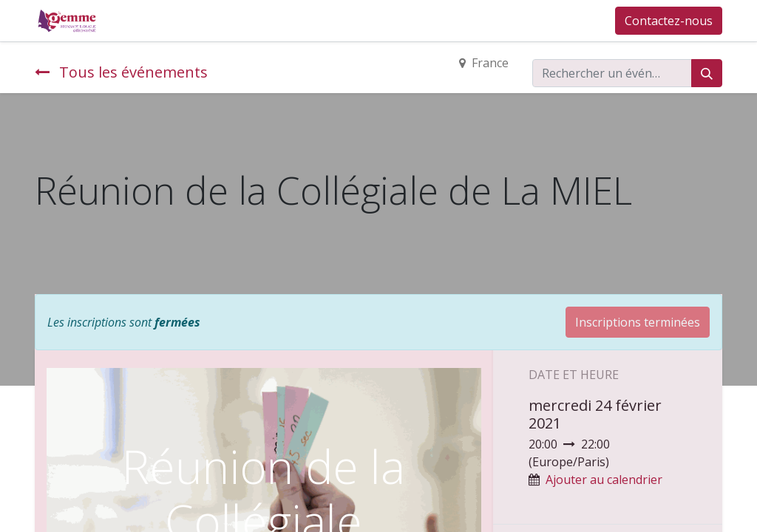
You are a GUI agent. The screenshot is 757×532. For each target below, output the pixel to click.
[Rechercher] (707, 73)
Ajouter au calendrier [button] (604, 480)
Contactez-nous (669, 21)
